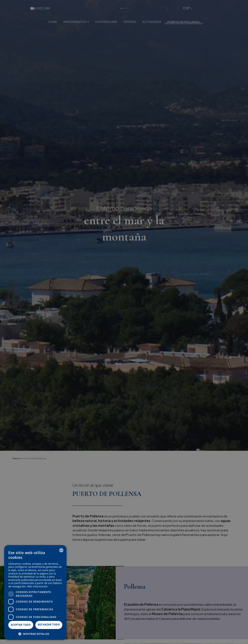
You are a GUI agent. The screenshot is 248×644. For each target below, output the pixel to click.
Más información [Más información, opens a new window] (37, 586)
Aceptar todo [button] (21, 625)
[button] (35, 634)
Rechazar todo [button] (49, 625)
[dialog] (35, 592)
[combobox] (61, 550)
